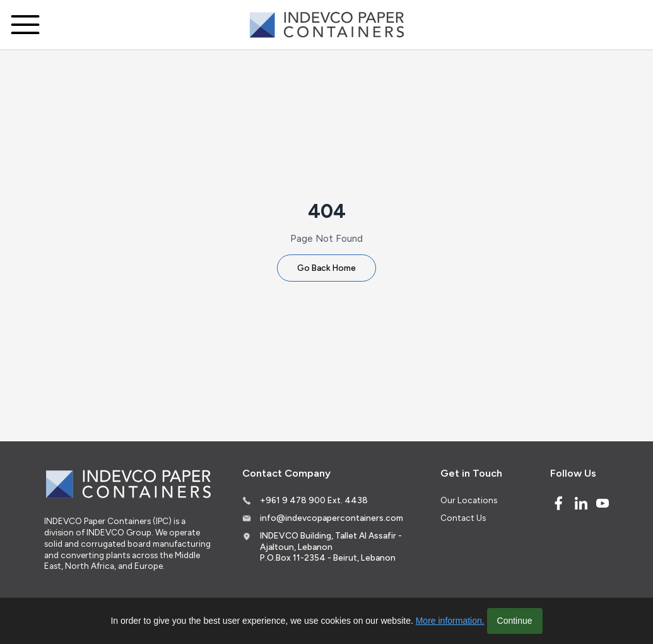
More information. (450, 621)
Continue (515, 621)
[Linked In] (581, 503)
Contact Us (463, 518)
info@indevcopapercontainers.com (332, 518)
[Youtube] (603, 503)
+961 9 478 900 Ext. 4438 (314, 500)
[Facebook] (558, 503)
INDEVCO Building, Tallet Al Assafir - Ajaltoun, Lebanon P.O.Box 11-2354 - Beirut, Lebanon (331, 546)
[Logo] (327, 25)
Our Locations (469, 500)
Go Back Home (326, 268)
